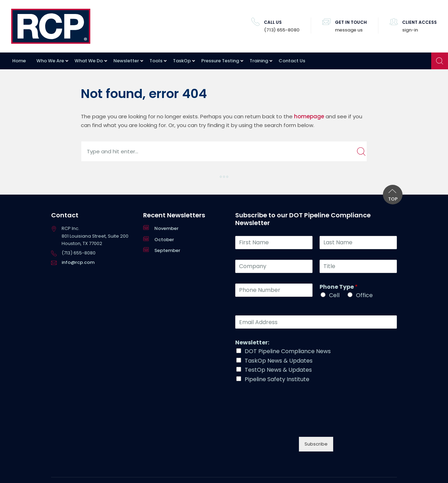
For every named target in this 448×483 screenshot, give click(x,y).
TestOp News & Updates (278, 370)
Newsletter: (252, 343)
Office (364, 295)
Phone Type (339, 287)
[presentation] (288, 420)
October (164, 240)
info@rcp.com (78, 262)
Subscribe (316, 444)
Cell (334, 295)
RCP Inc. (51, 26)
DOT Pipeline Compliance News (288, 351)
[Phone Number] (274, 290)
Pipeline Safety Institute (277, 379)
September (167, 250)
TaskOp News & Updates (279, 361)
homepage (309, 116)
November (166, 228)
